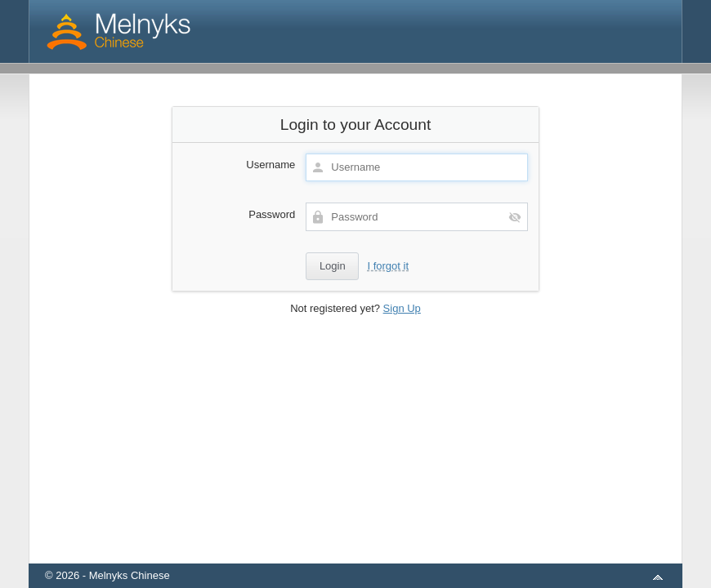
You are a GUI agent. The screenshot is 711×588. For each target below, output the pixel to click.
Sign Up (402, 308)
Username (271, 165)
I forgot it (388, 266)
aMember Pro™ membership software (374, 554)
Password (272, 214)
